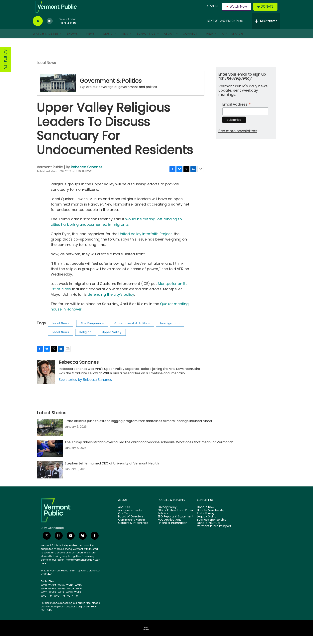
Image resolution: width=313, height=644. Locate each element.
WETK (61, 600)
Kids (125, 42)
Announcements (130, 518)
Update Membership (211, 518)
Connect (190, 42)
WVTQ (78, 593)
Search (237, 42)
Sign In (212, 10)
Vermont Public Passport (214, 534)
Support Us (146, 42)
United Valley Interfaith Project (145, 242)
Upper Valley (112, 340)
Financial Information (172, 531)
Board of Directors (131, 525)
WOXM (52, 593)
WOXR (61, 597)
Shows (72, 42)
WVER (78, 600)
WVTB (69, 600)
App (225, 42)
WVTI (44, 593)
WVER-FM (46, 604)
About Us (124, 515)
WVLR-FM (59, 604)
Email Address (237, 112)
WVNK (70, 593)
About (169, 42)
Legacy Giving (207, 525)
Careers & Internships (133, 531)
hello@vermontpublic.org (66, 615)
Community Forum (132, 528)
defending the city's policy (111, 302)
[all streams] (266, 29)
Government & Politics (111, 89)
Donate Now (206, 515)
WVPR (44, 597)
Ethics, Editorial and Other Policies (175, 520)
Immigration (170, 331)
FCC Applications (169, 528)
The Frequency (92, 331)
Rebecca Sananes (87, 175)
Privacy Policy (167, 515)
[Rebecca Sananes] (46, 380)
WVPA (79, 597)
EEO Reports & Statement (176, 525)
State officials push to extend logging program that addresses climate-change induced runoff (138, 429)
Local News (46, 71)
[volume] (50, 29)
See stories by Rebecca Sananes (85, 387)
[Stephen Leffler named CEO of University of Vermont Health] (50, 478)
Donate (269, 10)
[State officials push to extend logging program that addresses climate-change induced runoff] (50, 435)
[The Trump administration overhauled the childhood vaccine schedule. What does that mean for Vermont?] (50, 457)
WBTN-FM (72, 604)
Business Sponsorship (212, 528)
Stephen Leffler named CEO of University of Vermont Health (112, 471)
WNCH (70, 597)
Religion (86, 340)
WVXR (53, 600)
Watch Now (237, 10)
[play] (38, 29)
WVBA (61, 593)
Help (210, 42)
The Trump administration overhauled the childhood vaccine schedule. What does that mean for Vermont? (149, 450)
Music (108, 42)
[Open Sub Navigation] (61, 42)
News (91, 42)
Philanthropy (206, 521)
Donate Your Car (209, 531)
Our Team (125, 521)
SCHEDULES (5, 67)
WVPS (44, 600)
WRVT (53, 597)
